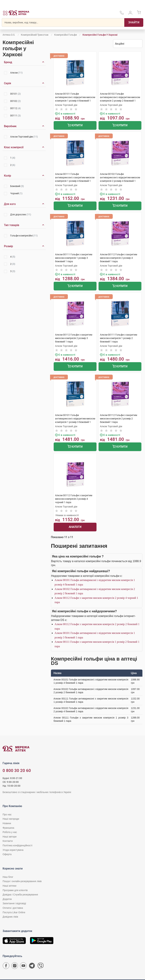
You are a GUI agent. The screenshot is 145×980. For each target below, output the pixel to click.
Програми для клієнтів (15, 890)
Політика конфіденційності (17, 845)
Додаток (7, 899)
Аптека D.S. (9, 35)
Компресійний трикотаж (35, 35)
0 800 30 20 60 (17, 771)
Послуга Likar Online (14, 912)
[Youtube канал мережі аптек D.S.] (23, 967)
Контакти (8, 841)
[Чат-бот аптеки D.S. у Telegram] (32, 967)
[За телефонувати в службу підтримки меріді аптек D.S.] (122, 14)
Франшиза (8, 828)
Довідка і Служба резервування (20, 895)
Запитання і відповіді (14, 903)
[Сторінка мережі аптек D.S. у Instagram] (15, 967)
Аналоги (75, 527)
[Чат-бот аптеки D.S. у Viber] (41, 967)
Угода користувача (13, 850)
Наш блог (8, 877)
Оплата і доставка (13, 908)
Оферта (7, 854)
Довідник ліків (10, 917)
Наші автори (10, 837)
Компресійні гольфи (66, 35)
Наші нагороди (11, 819)
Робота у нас (10, 832)
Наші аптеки (9, 886)
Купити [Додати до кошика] (75, 126)
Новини (7, 823)
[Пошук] (134, 22)
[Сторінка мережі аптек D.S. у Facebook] (6, 967)
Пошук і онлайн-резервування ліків (22, 881)
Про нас (7, 814)
